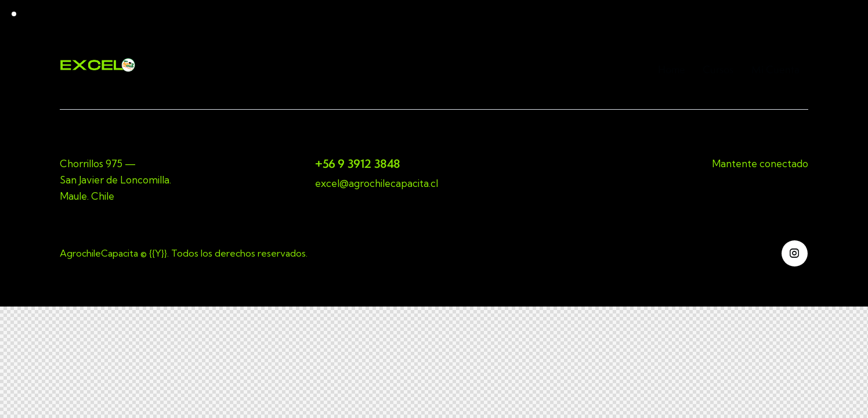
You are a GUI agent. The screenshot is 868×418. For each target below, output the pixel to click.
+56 (326, 163)
